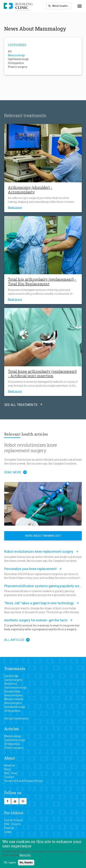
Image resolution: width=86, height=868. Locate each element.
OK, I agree (10, 862)
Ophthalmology (18, 59)
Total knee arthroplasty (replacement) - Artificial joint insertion (42, 374)
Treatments (15, 669)
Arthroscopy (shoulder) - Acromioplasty (30, 190)
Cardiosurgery (13, 680)
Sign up (9, 828)
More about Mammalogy (43, 536)
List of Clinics (13, 820)
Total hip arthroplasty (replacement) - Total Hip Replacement (42, 282)
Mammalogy (16, 55)
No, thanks (26, 862)
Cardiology (11, 676)
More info (25, 855)
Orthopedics (16, 63)
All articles (14, 640)
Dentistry (10, 684)
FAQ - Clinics (12, 824)
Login (8, 832)
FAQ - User (11, 773)
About (10, 758)
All (10, 51)
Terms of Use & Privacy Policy (24, 781)
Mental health (14, 699)
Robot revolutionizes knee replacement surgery (31, 448)
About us (10, 765)
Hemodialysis (13, 695)
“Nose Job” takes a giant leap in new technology (39, 603)
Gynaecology (12, 691)
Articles (11, 729)
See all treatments (21, 405)
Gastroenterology (15, 687)
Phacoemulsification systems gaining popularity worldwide (43, 586)
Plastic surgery (18, 67)
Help (7, 769)
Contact (9, 777)
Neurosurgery (13, 703)
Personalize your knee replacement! (30, 569)
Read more (15, 207)
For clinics (14, 813)
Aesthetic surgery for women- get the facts (36, 620)
